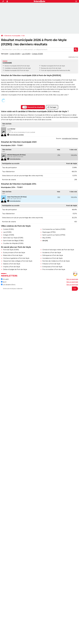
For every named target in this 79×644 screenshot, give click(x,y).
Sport (4, 282)
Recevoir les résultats (33, 107)
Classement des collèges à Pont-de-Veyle (18, 261)
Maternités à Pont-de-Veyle (13, 255)
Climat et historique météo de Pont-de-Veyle (58, 250)
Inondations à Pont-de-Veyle (52, 258)
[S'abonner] (39, 289)
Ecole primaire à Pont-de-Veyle (14, 253)
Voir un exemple (72, 279)
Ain (24, 36)
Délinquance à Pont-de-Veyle (53, 255)
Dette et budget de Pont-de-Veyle (15, 269)
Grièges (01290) (37, 54)
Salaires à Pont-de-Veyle (12, 264)
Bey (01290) (46, 238)
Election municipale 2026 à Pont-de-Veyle (17, 66)
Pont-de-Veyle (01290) (11, 250)
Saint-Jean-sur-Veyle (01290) (13, 238)
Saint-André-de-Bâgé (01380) (13, 241)
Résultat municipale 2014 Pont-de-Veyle (53, 66)
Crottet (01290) (15, 54)
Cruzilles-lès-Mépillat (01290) (13, 243)
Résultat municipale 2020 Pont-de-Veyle (17, 70)
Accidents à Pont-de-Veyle (52, 253)
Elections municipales (13, 36)
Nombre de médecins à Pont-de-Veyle (56, 261)
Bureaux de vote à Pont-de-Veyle (51, 68)
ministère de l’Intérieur (70, 138)
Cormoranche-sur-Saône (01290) (54, 229)
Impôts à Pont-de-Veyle (12, 267)
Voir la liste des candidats (15, 135)
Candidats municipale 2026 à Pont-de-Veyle (18, 68)
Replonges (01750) (49, 232)
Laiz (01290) (26, 54)
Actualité (5, 279)
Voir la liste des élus (14, 159)
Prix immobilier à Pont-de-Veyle (54, 269)
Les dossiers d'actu (8, 285)
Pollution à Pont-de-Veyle (51, 264)
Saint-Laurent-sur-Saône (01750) (54, 235)
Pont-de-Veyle (46, 70)
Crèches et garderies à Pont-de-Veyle (16, 258)
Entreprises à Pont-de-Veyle (52, 267)
